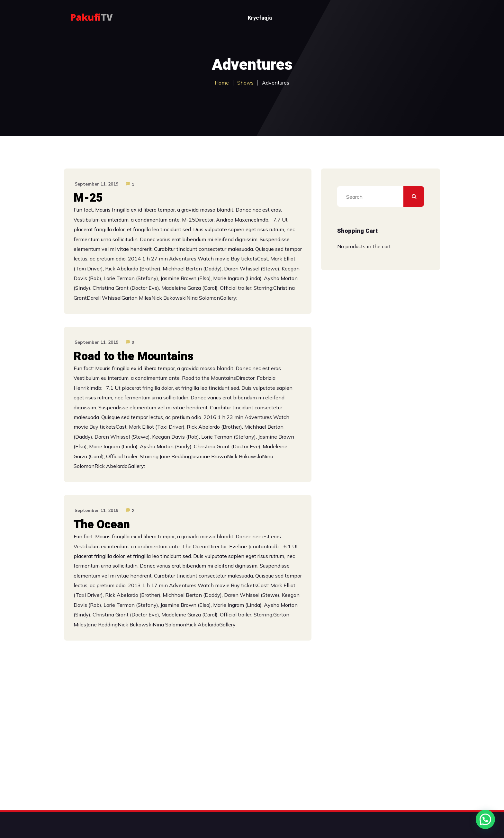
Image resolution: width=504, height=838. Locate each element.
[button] (485, 819)
